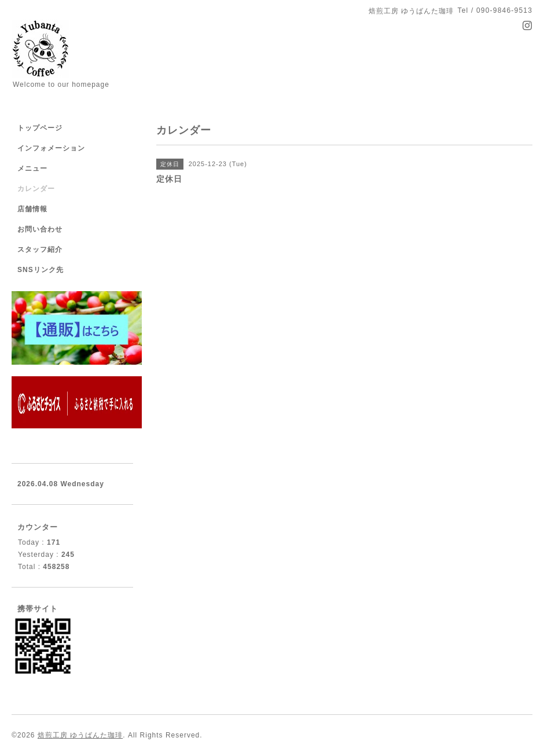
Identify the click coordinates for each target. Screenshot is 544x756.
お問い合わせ (40, 229)
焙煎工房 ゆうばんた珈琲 (80, 735)
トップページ (40, 128)
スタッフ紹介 (40, 249)
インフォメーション (51, 148)
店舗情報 (32, 209)
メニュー (32, 168)
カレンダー (36, 189)
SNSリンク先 (41, 270)
